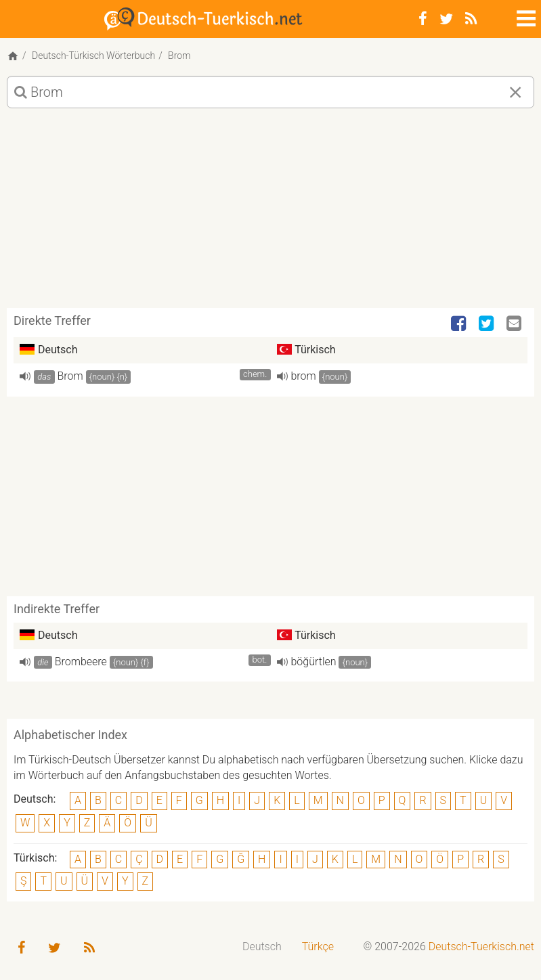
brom (304, 376)
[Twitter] (446, 19)
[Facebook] (423, 19)
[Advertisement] (270, 213)
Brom (70, 376)
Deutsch (262, 946)
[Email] (515, 324)
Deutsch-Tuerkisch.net (481, 946)
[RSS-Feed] (471, 19)
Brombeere (81, 662)
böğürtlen (314, 662)
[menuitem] (262, 947)
